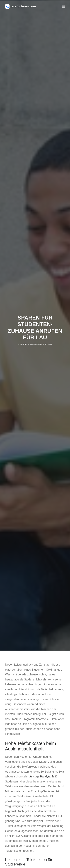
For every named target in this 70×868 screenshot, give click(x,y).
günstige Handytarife (42, 761)
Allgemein (37, 337)
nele (50, 337)
